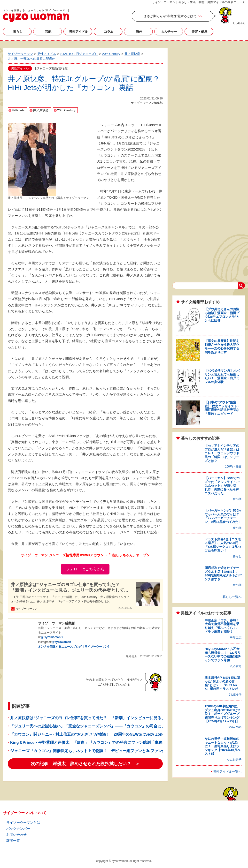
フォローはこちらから (85, 569)
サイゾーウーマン (36, 16)
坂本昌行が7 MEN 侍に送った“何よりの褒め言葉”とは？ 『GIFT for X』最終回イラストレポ (222, 683)
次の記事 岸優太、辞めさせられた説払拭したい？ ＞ (85, 764)
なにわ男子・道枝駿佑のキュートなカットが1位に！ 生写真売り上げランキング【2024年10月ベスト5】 (222, 746)
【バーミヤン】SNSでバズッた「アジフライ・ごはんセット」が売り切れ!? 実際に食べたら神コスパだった (222, 486)
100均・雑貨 (233, 467)
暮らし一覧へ (232, 597)
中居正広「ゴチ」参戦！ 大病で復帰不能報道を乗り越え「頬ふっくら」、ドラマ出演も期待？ (224, 626)
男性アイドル (78, 32)
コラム (109, 32)
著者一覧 (13, 841)
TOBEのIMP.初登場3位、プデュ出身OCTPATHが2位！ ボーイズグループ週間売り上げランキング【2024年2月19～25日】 (222, 714)
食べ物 (237, 499)
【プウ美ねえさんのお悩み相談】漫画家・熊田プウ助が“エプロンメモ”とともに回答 (222, 315)
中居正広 (236, 637)
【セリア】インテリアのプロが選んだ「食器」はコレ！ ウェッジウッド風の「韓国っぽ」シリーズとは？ (222, 453)
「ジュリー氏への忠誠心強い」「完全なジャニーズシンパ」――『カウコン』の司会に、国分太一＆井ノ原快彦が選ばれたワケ (121, 726)
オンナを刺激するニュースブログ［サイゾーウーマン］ (74, 647)
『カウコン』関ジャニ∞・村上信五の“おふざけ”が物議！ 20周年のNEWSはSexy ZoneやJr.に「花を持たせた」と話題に (117, 734)
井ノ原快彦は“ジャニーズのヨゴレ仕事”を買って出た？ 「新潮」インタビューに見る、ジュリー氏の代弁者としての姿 (70, 588)
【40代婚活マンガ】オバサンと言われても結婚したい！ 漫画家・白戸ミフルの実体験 (222, 376)
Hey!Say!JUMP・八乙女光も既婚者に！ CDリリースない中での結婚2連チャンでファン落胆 (223, 655)
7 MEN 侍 (235, 695)
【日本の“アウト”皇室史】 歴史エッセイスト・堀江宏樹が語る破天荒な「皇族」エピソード (222, 408)
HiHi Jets (18, 110)
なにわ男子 (234, 760)
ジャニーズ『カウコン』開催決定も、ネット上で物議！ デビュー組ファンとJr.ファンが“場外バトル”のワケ (105, 751)
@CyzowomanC (52, 637)
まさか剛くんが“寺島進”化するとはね (170, 16)
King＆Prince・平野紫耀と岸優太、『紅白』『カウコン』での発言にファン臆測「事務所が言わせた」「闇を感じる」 (113, 743)
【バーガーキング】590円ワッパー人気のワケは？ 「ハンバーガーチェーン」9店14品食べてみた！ (224, 516)
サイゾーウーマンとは (23, 823)
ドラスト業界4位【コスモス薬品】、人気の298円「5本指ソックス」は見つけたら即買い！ (223, 545)
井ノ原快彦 (41, 110)
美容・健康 (199, 32)
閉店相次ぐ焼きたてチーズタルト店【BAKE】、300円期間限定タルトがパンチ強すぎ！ (223, 574)
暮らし (18, 32)
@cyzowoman (62, 642)
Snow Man (235, 727)
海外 (139, 32)
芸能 (48, 32)
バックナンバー (18, 829)
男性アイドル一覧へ (227, 772)
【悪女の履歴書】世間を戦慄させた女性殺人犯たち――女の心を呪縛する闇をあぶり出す (222, 347)
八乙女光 (236, 666)
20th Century (66, 110)
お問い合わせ (16, 835)
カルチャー (169, 32)
